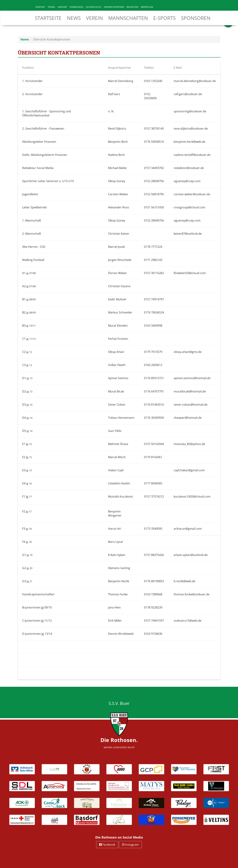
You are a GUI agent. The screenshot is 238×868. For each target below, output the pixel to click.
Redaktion (132, 7)
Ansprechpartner (114, 7)
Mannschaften (128, 18)
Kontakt (40, 7)
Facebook (107, 845)
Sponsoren (196, 18)
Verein (94, 18)
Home (25, 39)
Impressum (147, 7)
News (74, 18)
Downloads (77, 7)
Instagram (130, 845)
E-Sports (164, 18)
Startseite (48, 18)
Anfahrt (62, 7)
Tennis (51, 7)
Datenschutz (94, 7)
